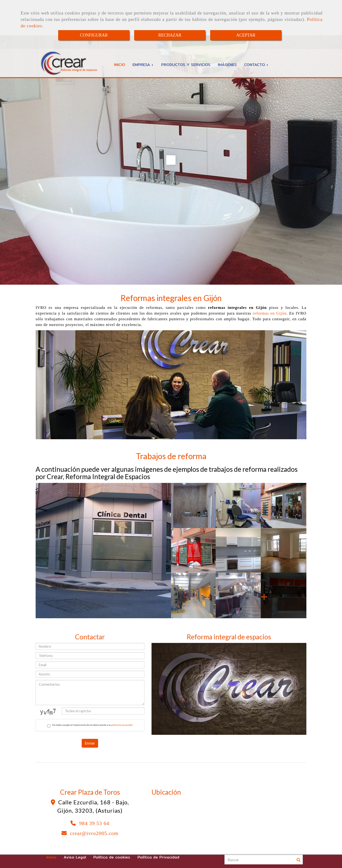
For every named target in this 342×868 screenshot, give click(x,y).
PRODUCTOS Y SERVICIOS (186, 65)
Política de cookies (112, 857)
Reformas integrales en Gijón (171, 298)
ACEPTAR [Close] (246, 35)
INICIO (120, 65)
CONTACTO (256, 65)
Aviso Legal (75, 857)
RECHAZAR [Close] (170, 35)
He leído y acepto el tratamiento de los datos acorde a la (90, 726)
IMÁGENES (227, 65)
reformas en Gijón (270, 313)
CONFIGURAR (94, 35)
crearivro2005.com (94, 833)
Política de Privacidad (158, 857)
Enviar (90, 743)
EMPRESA (143, 65)
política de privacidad (122, 725)
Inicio (51, 857)
